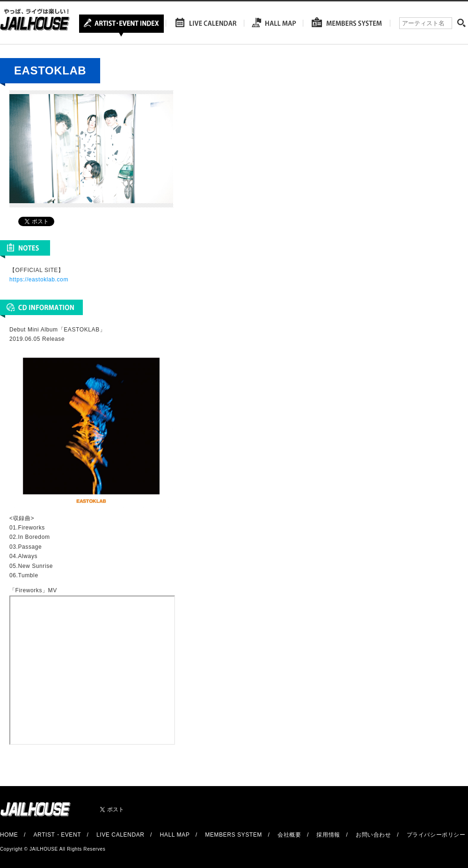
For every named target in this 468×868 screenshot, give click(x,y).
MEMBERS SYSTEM (234, 835)
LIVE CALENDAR (121, 835)
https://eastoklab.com (39, 280)
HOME (9, 835)
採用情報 (328, 835)
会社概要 (289, 835)
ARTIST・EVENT (57, 835)
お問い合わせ (373, 835)
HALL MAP (175, 835)
